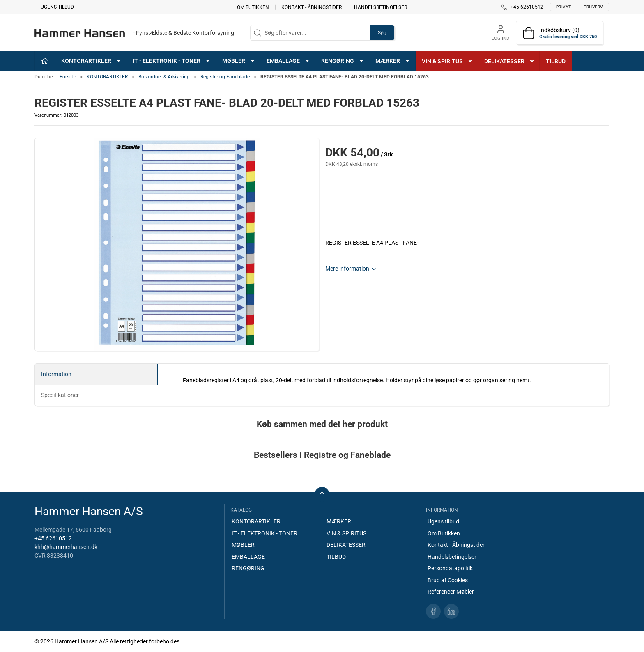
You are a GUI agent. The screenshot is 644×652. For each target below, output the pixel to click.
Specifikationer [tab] (60, 395)
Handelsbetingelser (381, 7)
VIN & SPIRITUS (346, 533)
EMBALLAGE (248, 557)
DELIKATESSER (346, 545)
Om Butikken (253, 7)
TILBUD (556, 61)
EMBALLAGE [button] (288, 61)
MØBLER (243, 545)
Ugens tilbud (57, 7)
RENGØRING (248, 568)
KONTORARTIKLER (107, 77)
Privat (563, 7)
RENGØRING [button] (343, 61)
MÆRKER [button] (393, 61)
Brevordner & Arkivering (164, 77)
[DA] (134, 33)
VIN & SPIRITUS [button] (447, 61)
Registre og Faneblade (225, 77)
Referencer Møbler (451, 592)
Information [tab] (56, 374)
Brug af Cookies (448, 580)
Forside (68, 77)
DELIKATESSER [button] (509, 61)
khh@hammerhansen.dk (66, 547)
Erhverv (593, 7)
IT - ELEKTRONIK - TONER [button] (172, 61)
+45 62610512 (53, 538)
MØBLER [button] (239, 61)
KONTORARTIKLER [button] (91, 61)
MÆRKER (339, 521)
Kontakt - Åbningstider (312, 7)
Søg (382, 33)
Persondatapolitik (450, 568)
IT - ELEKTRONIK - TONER (264, 533)
